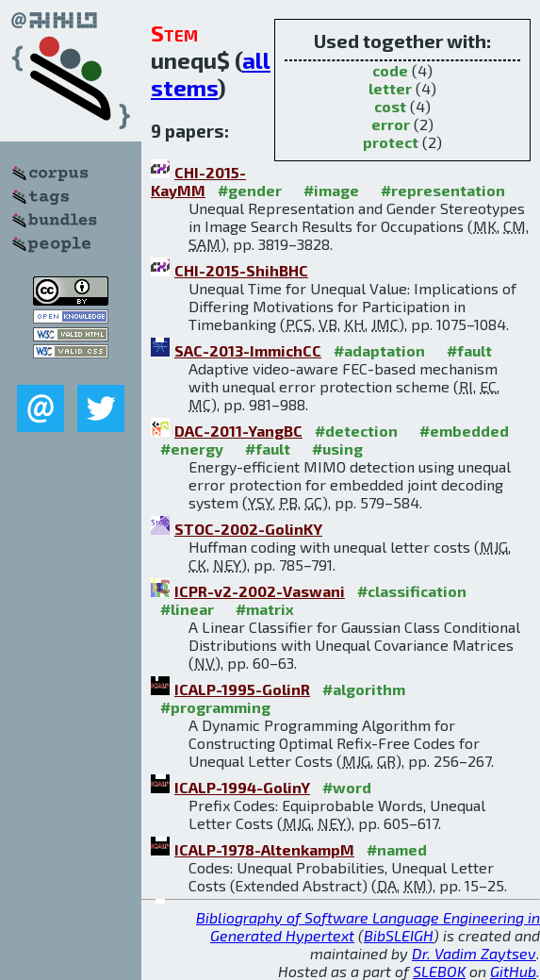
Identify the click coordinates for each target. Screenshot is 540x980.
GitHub (513, 971)
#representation (443, 190)
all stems (211, 74)
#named (397, 849)
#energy (192, 448)
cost (390, 106)
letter (390, 88)
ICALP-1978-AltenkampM (264, 849)
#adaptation (379, 350)
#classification (412, 591)
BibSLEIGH (399, 935)
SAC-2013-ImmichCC (248, 350)
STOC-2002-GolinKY (248, 529)
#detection (356, 431)
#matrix (265, 609)
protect (391, 142)
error (391, 124)
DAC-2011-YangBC (238, 431)
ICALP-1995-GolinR (242, 689)
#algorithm (364, 689)
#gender (250, 190)
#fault (469, 350)
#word (347, 787)
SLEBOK (439, 971)
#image (331, 190)
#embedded (464, 431)
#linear (187, 609)
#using (337, 448)
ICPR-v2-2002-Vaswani (260, 591)
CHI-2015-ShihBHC (241, 270)
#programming (215, 707)
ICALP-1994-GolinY (242, 787)
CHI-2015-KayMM (198, 181)
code (390, 70)
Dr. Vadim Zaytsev (474, 953)
